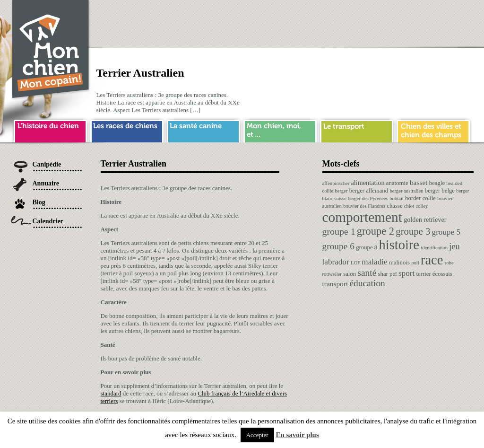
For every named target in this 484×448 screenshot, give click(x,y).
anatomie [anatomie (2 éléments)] (397, 183)
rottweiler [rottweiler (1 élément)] (332, 274)
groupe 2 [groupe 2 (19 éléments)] (376, 231)
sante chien (203, 130)
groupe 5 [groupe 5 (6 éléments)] (446, 232)
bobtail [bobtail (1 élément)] (397, 198)
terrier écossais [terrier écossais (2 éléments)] (434, 274)
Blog (39, 202)
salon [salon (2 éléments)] (350, 274)
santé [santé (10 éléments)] (367, 273)
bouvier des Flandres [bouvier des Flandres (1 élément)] (364, 206)
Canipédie (47, 164)
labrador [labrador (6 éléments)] (336, 262)
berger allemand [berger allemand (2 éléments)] (369, 191)
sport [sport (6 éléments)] (406, 273)
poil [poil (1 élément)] (415, 263)
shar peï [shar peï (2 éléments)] (388, 274)
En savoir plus (297, 435)
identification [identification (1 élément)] (434, 248)
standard (111, 393)
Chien (51, 50)
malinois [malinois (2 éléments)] (399, 263)
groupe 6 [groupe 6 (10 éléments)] (338, 246)
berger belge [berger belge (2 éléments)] (440, 191)
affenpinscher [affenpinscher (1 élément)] (336, 183)
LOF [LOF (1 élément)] (355, 263)
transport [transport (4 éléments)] (335, 284)
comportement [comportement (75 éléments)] (362, 217)
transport (357, 130)
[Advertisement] (302, 21)
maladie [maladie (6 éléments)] (374, 262)
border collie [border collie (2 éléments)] (420, 198)
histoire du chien (50, 130)
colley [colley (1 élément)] (422, 206)
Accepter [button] (257, 435)
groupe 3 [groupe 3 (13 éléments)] (413, 231)
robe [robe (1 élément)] (449, 263)
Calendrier (48, 221)
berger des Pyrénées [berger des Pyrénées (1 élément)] (368, 198)
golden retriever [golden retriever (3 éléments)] (425, 220)
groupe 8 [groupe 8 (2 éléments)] (367, 247)
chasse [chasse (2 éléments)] (394, 206)
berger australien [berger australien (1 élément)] (406, 191)
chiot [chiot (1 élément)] (409, 206)
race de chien (127, 130)
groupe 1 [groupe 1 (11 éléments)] (339, 231)
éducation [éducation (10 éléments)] (367, 283)
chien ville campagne (433, 130)
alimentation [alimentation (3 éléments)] (368, 183)
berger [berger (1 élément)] (341, 191)
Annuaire (46, 183)
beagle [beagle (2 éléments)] (437, 183)
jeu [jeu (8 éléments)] (454, 246)
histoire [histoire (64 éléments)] (399, 245)
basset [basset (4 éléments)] (419, 182)
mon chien (280, 130)
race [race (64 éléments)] (432, 260)
